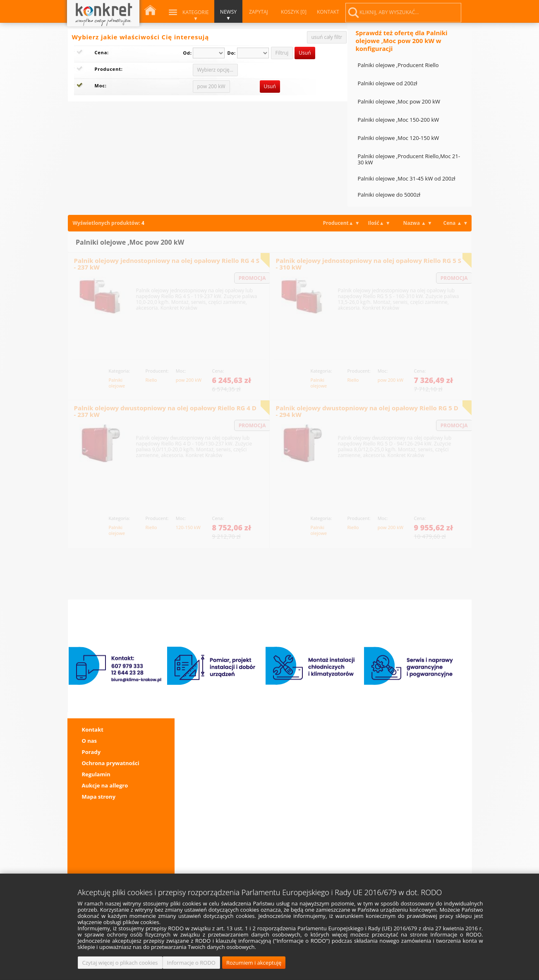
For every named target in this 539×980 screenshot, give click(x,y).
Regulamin (96, 774)
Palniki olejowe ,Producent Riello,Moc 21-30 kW (409, 159)
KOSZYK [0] (293, 12)
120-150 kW (188, 527)
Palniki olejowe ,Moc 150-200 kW (399, 120)
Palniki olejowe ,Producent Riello (398, 65)
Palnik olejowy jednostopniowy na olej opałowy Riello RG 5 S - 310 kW (369, 264)
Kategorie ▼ (195, 15)
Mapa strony (99, 797)
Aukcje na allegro (105, 785)
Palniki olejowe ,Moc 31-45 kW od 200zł (407, 178)
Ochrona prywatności (111, 763)
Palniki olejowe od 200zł (388, 83)
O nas (90, 741)
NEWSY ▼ (228, 15)
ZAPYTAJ (258, 12)
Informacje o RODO (191, 963)
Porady (91, 752)
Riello (151, 380)
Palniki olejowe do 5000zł (389, 195)
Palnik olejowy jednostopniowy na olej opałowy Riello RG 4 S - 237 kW (167, 264)
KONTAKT (328, 12)
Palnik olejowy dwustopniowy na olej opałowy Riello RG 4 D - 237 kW (165, 411)
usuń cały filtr (327, 37)
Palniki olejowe (117, 380)
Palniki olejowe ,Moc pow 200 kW (399, 101)
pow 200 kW (189, 380)
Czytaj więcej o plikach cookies (120, 963)
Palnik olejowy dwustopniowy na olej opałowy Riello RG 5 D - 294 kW (367, 411)
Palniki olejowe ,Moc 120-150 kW (399, 138)
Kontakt (93, 730)
